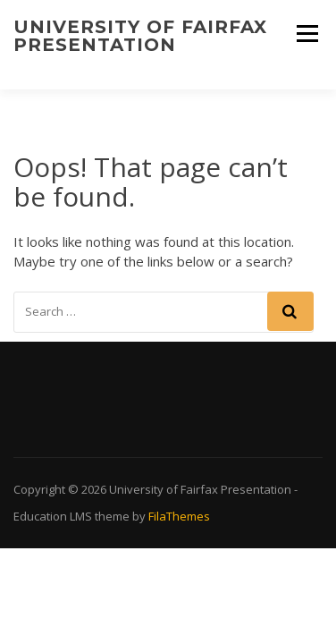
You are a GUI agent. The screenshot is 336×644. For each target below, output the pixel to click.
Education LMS (53, 516)
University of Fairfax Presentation (140, 36)
